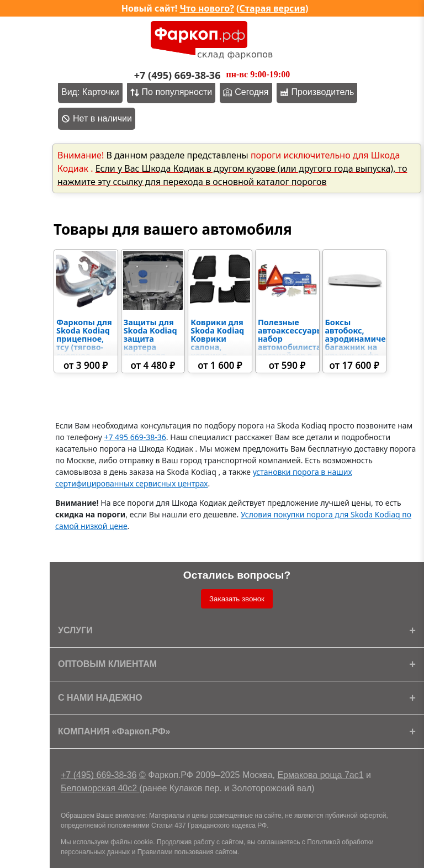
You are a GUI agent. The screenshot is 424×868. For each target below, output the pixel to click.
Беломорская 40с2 (100, 788)
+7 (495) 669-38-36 (99, 775)
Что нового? (207, 8)
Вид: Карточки (90, 92)
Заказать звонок (237, 599)
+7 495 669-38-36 (135, 437)
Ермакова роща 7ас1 (320, 775)
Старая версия (272, 8)
